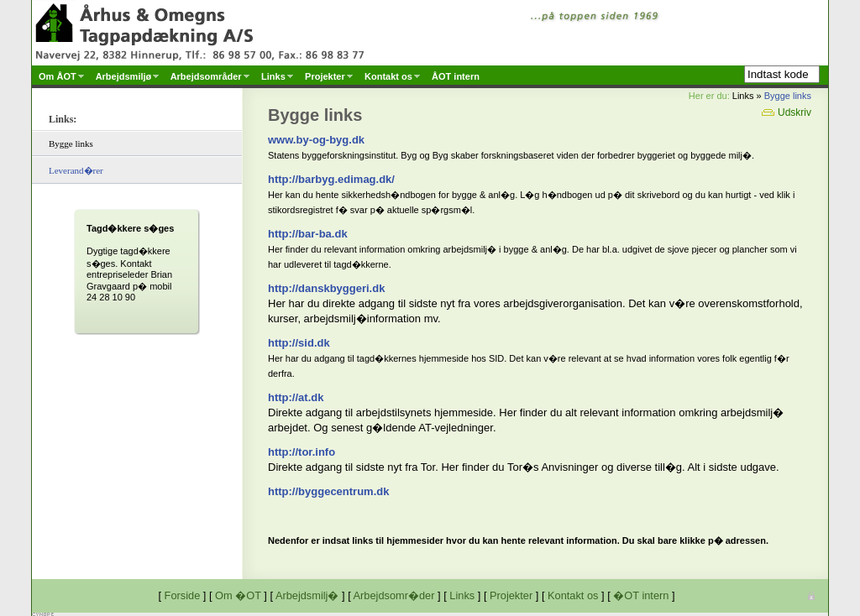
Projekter (511, 595)
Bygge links (788, 96)
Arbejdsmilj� (307, 595)
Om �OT (238, 595)
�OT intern (641, 595)
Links (462, 595)
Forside (183, 595)
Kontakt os (573, 595)
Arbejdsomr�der (394, 595)
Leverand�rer (76, 170)
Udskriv (787, 112)
